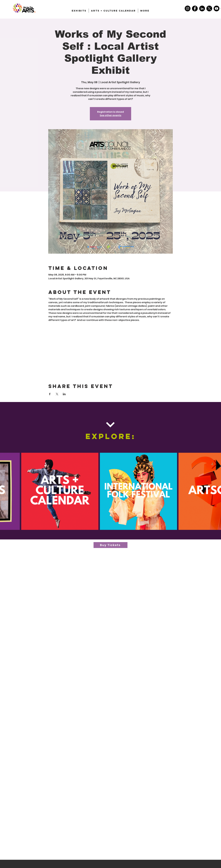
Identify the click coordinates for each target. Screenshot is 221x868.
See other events (110, 115)
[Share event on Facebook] (50, 394)
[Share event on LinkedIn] (64, 394)
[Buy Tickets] (110, 545)
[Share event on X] (57, 394)
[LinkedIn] (202, 8)
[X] (209, 8)
